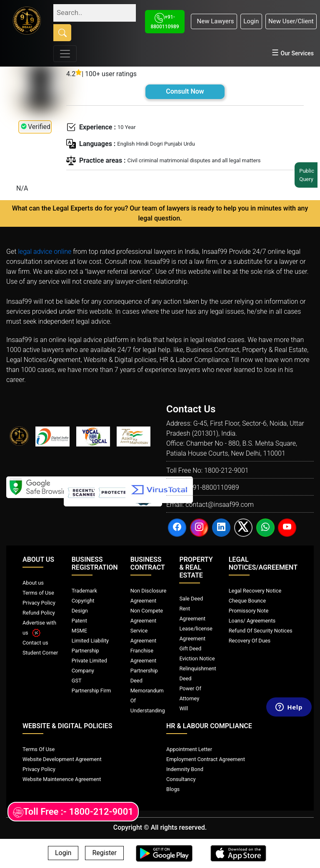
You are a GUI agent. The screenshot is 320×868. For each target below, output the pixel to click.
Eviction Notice (197, 658)
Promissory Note (249, 611)
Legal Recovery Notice (255, 591)
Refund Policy (39, 613)
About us (33, 583)
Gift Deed (190, 649)
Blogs (173, 789)
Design (80, 611)
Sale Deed (191, 599)
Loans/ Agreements (252, 621)
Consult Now (185, 91)
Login (251, 21)
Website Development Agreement (62, 759)
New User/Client (291, 21)
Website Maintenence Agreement (62, 779)
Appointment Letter (189, 749)
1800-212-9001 (226, 470)
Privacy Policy (39, 603)
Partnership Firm (91, 691)
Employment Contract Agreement (206, 759)
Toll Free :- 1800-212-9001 (73, 812)
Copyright (83, 601)
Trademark (84, 591)
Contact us (35, 643)
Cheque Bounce (247, 601)
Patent (79, 621)
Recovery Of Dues (250, 641)
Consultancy (181, 779)
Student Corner (40, 653)
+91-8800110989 (214, 487)
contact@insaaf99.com (220, 505)
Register (104, 853)
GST (77, 681)
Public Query (308, 175)
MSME (79, 631)
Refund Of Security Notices (261, 631)
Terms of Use (38, 593)
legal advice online (45, 252)
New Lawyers (214, 21)
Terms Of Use (39, 749)
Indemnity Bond (185, 769)
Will (184, 708)
